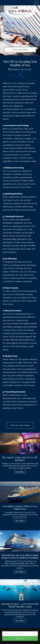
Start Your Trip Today (20, 425)
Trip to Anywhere (20, 50)
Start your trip (20, 638)
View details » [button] (20, 472)
